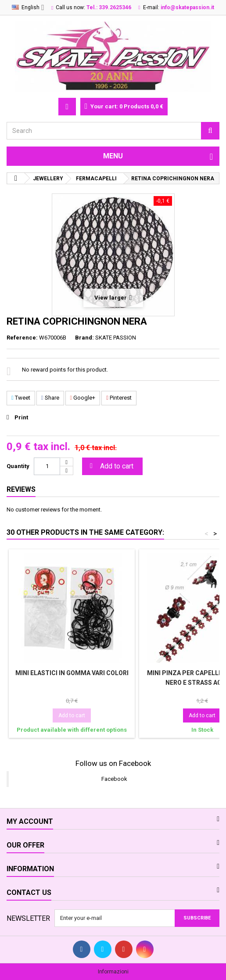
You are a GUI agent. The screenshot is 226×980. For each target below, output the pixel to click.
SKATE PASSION (116, 338)
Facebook (114, 779)
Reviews (21, 489)
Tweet (21, 398)
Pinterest (119, 398)
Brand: (84, 338)
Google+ (83, 398)
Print (21, 417)
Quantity (18, 466)
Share (50, 398)
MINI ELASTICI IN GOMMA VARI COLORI (72, 673)
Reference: (22, 338)
